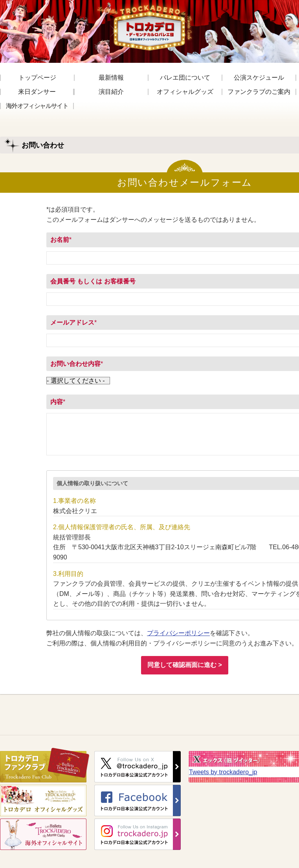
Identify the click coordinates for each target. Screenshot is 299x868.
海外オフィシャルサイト (37, 106)
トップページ (37, 78)
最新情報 (111, 78)
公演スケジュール (259, 78)
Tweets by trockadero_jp (223, 772)
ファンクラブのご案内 (259, 92)
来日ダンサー (37, 92)
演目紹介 (111, 92)
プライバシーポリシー (178, 633)
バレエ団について (185, 78)
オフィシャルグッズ (185, 92)
